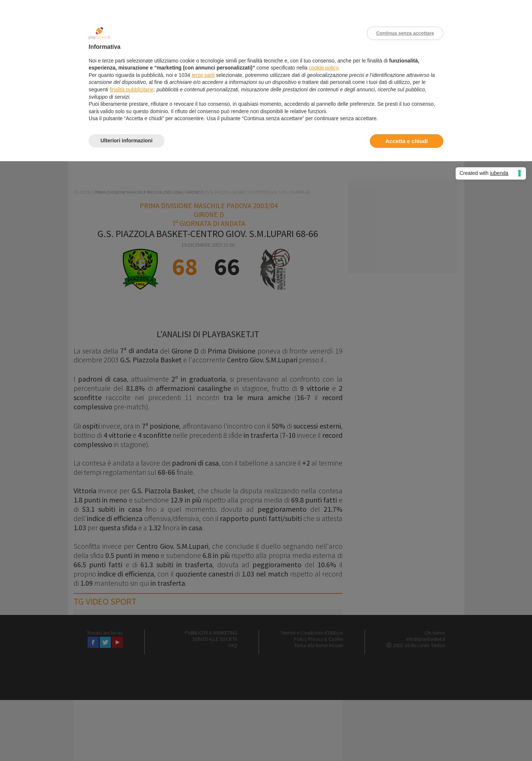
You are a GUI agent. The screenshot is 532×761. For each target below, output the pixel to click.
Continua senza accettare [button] (405, 33)
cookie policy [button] (323, 68)
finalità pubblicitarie (132, 89)
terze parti (203, 75)
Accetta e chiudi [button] (407, 141)
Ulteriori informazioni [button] (127, 141)
